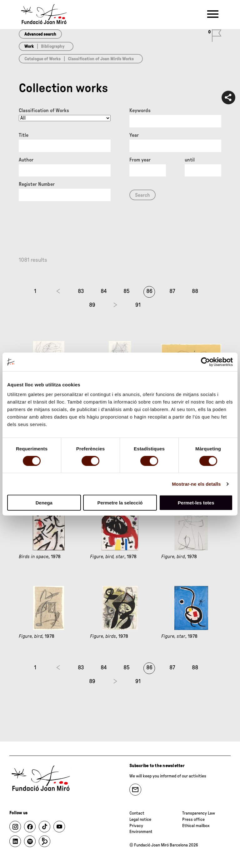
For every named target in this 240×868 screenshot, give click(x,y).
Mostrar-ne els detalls (196, 484)
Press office (193, 820)
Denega (44, 503)
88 (195, 291)
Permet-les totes (196, 503)
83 (81, 291)
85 (127, 291)
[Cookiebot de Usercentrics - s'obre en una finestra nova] (205, 362)
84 (104, 291)
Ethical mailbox (196, 826)
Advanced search (40, 34)
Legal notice (140, 820)
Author (26, 160)
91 (138, 305)
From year (140, 160)
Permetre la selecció (120, 503)
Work (29, 47)
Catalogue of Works (42, 59)
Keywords (140, 111)
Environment (141, 832)
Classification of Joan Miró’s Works (101, 59)
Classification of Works (44, 111)
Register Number (37, 184)
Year (134, 135)
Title (24, 135)
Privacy (136, 826)
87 (172, 291)
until (190, 160)
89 (92, 305)
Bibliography (53, 47)
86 (149, 291)
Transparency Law (199, 813)
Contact (137, 813)
